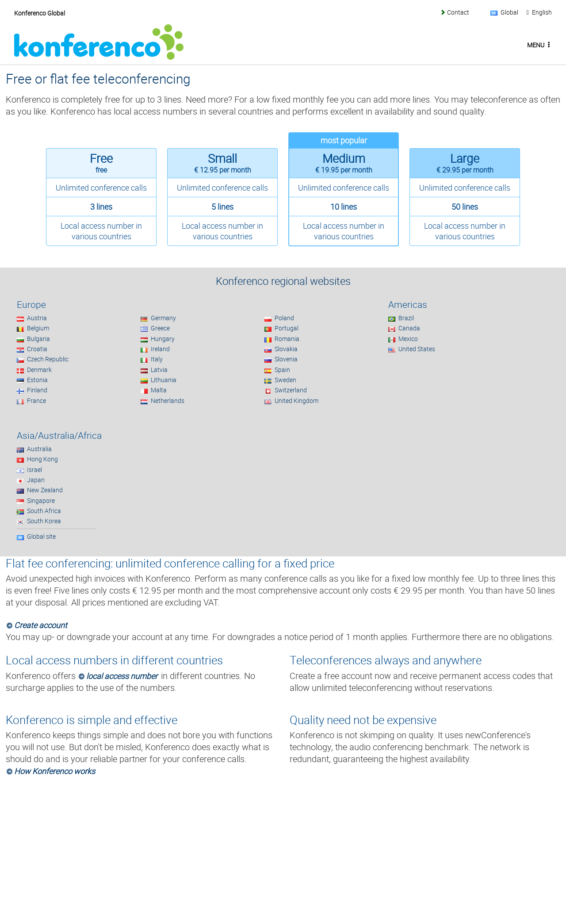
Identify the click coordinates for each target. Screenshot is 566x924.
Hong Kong (42, 459)
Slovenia (286, 359)
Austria (37, 318)
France (36, 401)
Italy (157, 359)
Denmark (39, 370)
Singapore (41, 500)
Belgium (38, 328)
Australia (39, 449)
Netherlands (168, 401)
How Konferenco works (55, 771)
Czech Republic (48, 359)
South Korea (44, 521)
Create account (41, 625)
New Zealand (45, 490)
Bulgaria (38, 339)
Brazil (406, 318)
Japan (36, 480)
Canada (409, 328)
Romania (287, 339)
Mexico (408, 339)
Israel (34, 470)
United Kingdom (296, 401)
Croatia (37, 349)
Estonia (37, 380)
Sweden (285, 380)
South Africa (44, 511)
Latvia (159, 370)
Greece (160, 328)
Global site (41, 536)
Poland (284, 318)
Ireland (160, 349)
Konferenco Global (40, 13)
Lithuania (164, 380)
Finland (37, 390)
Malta (159, 390)
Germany (163, 318)
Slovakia (286, 349)
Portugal (287, 328)
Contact (458, 12)
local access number (122, 676)
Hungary (163, 339)
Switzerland (291, 390)
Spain (282, 370)
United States (417, 349)
